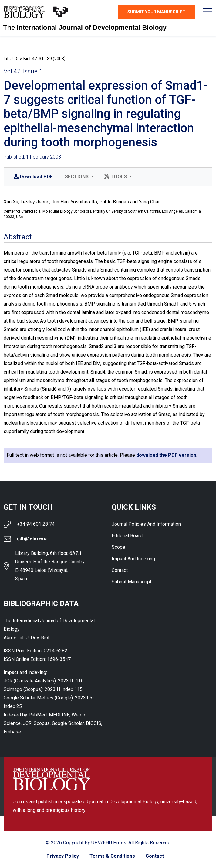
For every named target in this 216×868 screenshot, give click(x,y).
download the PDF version (166, 455)
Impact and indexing (133, 559)
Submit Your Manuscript (157, 12)
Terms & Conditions (112, 856)
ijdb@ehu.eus (32, 539)
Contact (120, 570)
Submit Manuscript (132, 582)
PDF (33, 177)
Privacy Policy (63, 856)
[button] (79, 177)
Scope (118, 547)
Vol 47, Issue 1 (23, 71)
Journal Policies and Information (146, 524)
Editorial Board (127, 536)
